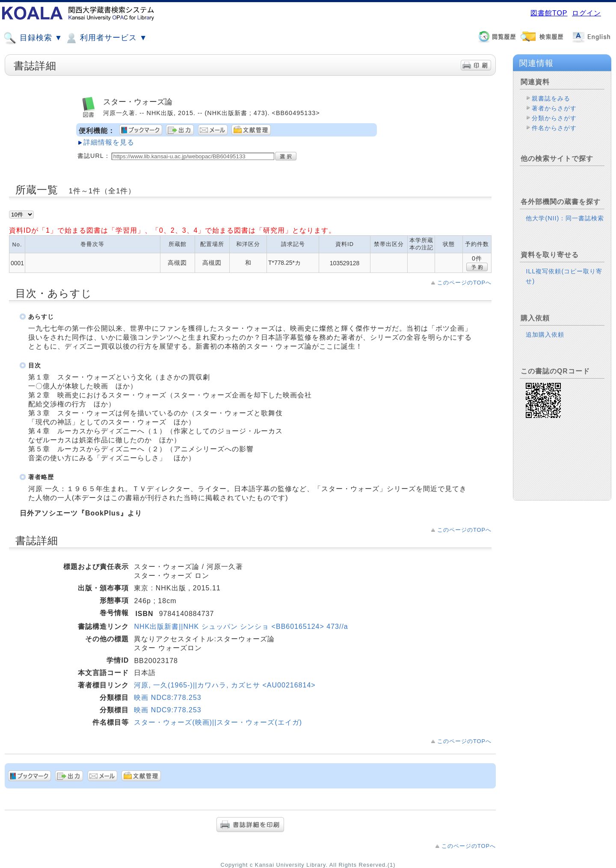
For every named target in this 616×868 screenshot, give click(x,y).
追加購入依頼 (545, 335)
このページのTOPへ (464, 283)
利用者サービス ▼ (106, 38)
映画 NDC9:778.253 (167, 710)
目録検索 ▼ (33, 38)
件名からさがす (554, 128)
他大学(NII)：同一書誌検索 (565, 218)
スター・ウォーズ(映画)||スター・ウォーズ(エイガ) (218, 722)
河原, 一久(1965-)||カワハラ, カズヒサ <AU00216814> (225, 685)
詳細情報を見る (109, 142)
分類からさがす (554, 118)
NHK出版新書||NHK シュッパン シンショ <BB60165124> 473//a (241, 627)
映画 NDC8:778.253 (167, 698)
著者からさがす (554, 108)
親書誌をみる (551, 98)
